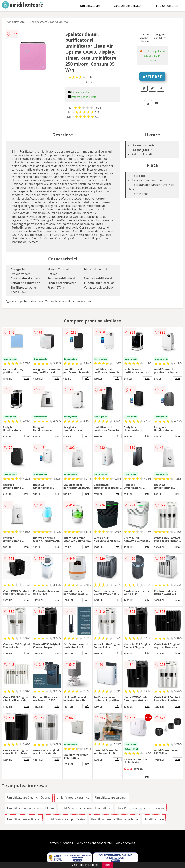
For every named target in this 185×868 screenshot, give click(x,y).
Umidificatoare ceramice (73, 798)
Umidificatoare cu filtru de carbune (115, 819)
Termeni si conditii (61, 843)
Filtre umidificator (167, 6)
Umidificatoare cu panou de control (141, 808)
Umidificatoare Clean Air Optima (49, 22)
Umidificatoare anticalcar (24, 819)
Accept (107, 865)
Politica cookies (125, 843)
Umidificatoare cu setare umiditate (30, 808)
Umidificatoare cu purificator (66, 819)
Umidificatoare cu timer (111, 798)
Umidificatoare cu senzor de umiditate (85, 808)
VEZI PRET (152, 76)
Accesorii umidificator (127, 6)
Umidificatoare (90, 6)
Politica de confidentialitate (94, 843)
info (26, 378)
